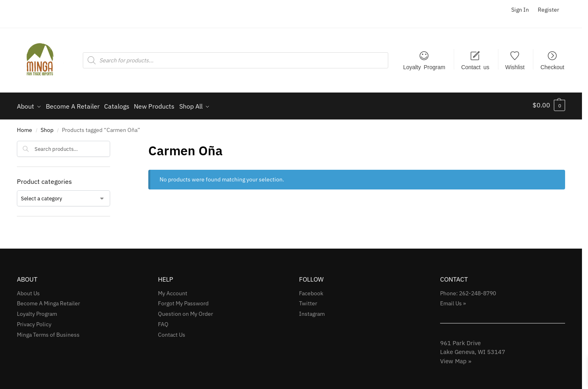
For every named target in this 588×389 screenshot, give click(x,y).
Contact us (475, 67)
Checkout (552, 67)
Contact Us (172, 332)
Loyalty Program (424, 67)
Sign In (520, 10)
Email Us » (453, 301)
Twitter (308, 301)
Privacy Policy (34, 322)
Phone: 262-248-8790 (468, 290)
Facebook (311, 290)
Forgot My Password (183, 301)
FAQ (163, 322)
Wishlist (515, 67)
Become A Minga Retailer (48, 301)
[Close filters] (113, 143)
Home (25, 128)
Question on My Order (185, 311)
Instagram (312, 311)
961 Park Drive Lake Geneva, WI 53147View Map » (473, 349)
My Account (173, 290)
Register (548, 10)
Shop (47, 128)
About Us (28, 290)
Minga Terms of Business (48, 332)
